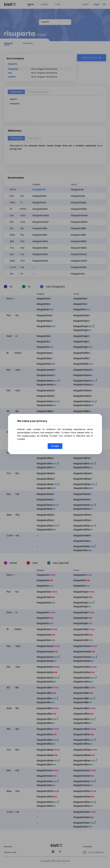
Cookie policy (29, 436)
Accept (55, 446)
